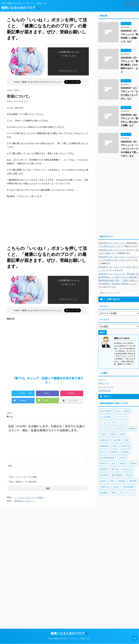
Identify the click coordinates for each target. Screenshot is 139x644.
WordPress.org (105, 391)
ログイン (102, 380)
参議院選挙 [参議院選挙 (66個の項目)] (105, 446)
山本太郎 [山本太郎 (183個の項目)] (122, 458)
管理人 (10, 413)
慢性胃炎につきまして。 (25, 501)
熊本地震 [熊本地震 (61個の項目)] (121, 481)
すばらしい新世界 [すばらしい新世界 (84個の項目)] (123, 411)
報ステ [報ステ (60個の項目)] (103, 452)
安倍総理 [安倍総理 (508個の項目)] (125, 452)
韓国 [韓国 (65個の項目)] (113, 493)
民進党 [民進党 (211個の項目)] (103, 481)
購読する (106, 396)
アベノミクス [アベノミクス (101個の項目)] (120, 417)
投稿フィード (104, 383)
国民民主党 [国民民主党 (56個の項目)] (126, 446)
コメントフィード (106, 387)
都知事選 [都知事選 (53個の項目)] (104, 493)
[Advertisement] (48, 222)
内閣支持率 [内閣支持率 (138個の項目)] (105, 440)
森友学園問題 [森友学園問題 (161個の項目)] (117, 475)
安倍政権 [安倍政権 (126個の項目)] (113, 452)
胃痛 (11, 417)
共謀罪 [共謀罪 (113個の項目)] (122, 434)
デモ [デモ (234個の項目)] (113, 423)
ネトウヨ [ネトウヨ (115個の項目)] (104, 428)
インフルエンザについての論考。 (30, 498)
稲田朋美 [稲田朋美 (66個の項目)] (133, 481)
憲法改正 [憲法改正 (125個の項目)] (123, 463)
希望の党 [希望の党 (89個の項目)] (104, 463)
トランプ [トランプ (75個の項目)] (123, 423)
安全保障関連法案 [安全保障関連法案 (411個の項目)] (107, 458)
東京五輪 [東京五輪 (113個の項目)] (115, 469)
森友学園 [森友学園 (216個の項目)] (104, 475)
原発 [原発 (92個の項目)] (127, 440)
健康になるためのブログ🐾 (20, 8)
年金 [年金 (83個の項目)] (113, 463)
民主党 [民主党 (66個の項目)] (129, 475)
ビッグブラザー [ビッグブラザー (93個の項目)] (118, 428)
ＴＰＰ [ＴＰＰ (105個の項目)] (132, 493)
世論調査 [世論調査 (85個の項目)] (132, 428)
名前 (10, 466)
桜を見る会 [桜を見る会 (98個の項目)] (128, 469)
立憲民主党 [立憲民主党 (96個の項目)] (105, 487)
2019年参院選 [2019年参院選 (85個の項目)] (106, 411)
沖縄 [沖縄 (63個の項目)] (112, 481)
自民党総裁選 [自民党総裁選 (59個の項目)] (128, 487)
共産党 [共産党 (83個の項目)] (112, 434)
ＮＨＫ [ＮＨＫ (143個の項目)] (122, 493)
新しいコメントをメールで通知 (24, 477)
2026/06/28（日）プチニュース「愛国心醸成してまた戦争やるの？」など (129, 65)
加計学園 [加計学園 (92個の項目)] (117, 440)
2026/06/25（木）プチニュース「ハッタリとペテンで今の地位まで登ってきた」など (129, 149)
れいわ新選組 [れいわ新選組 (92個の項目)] (105, 417)
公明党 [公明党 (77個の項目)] (103, 434)
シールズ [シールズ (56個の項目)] (104, 423)
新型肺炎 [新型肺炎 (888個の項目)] (104, 469)
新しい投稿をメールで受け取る (24, 482)
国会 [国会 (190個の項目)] (115, 446)
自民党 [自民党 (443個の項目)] (116, 487)
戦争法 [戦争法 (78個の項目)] (134, 463)
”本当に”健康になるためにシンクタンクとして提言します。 (69, 639)
